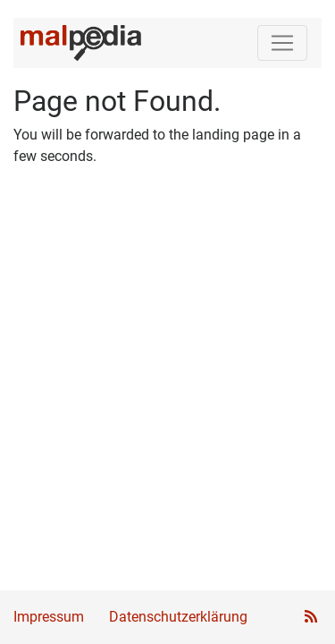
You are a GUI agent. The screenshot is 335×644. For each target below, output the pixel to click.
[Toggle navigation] (282, 43)
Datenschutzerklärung (178, 617)
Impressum (49, 617)
